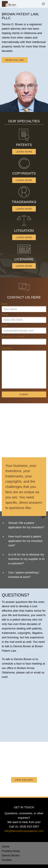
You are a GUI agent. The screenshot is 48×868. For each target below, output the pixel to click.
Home (6, 847)
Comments (7, 348)
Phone (5, 315)
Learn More (24, 152)
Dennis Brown (11, 855)
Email (4, 325)
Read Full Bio (15, 60)
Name (5, 304)
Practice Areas (11, 851)
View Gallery (24, 780)
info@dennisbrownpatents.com (24, 831)
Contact (7, 860)
